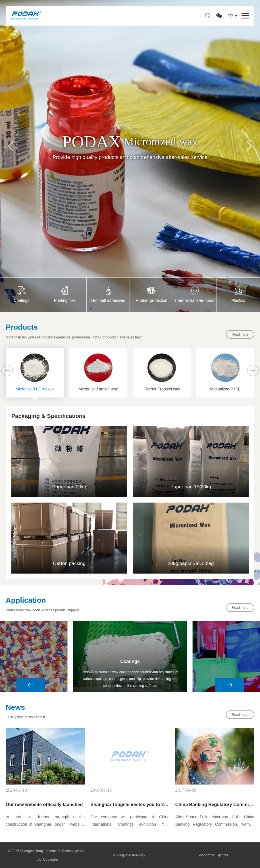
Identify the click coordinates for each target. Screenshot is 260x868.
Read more (240, 334)
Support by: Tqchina (213, 855)
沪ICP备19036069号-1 (130, 855)
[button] (11, 146)
